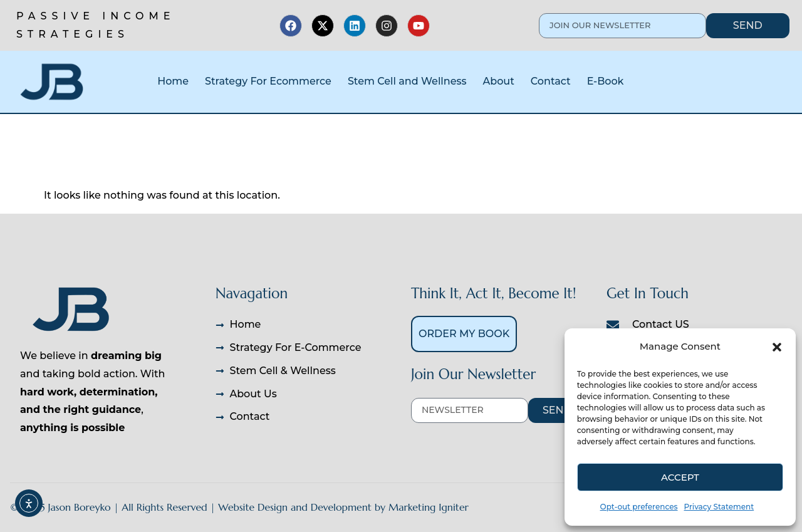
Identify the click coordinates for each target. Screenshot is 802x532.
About (499, 81)
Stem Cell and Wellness (407, 81)
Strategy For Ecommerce (268, 81)
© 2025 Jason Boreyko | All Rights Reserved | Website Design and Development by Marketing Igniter (239, 507)
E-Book (606, 81)
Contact (551, 81)
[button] (777, 347)
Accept (680, 477)
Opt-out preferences (639, 507)
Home (173, 81)
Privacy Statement (719, 507)
